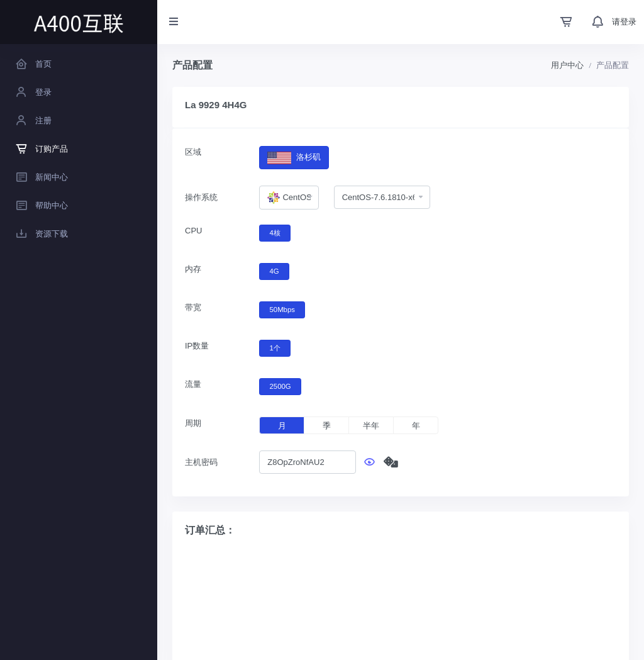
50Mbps (282, 309)
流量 (193, 384)
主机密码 (201, 462)
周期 (193, 423)
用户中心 (567, 65)
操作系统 (201, 197)
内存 (193, 269)
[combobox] (289, 198)
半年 (371, 426)
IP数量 (197, 346)
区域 (193, 152)
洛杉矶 (294, 158)
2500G (280, 386)
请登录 (624, 22)
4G (275, 271)
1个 (275, 347)
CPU (193, 231)
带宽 (193, 307)
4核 (275, 232)
